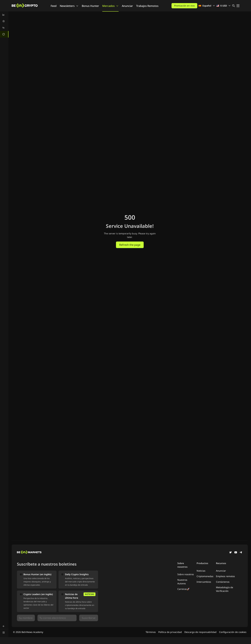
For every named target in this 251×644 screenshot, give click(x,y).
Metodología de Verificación (225, 589)
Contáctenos (223, 582)
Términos (151, 632)
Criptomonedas (205, 576)
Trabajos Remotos (147, 6)
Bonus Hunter (90, 6)
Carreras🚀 (183, 589)
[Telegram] (241, 553)
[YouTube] (236, 553)
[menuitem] (4, 15)
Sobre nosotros (186, 574)
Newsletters (69, 6)
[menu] (4, 24)
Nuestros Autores (182, 582)
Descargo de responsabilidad (200, 632)
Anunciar (127, 6)
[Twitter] (230, 553)
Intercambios (204, 582)
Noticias (201, 571)
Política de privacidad (170, 632)
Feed (54, 6)
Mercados (110, 6)
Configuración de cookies (233, 632)
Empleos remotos (225, 576)
